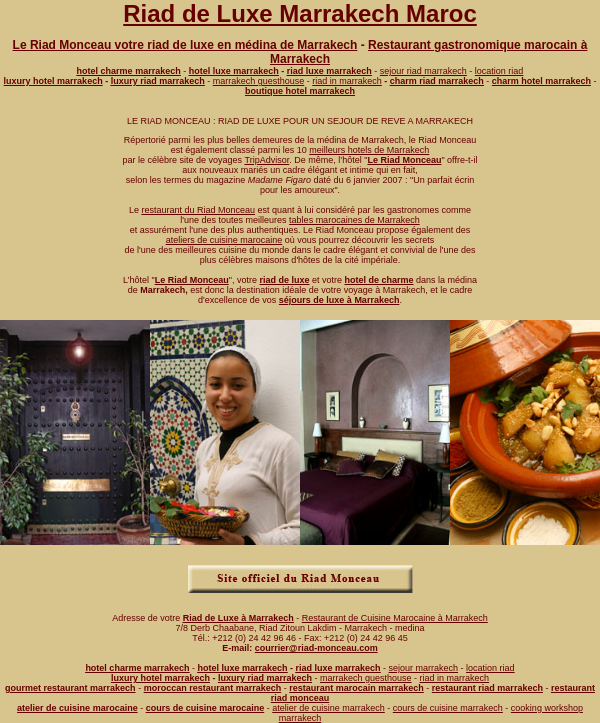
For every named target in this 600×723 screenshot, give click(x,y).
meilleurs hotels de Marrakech (369, 150)
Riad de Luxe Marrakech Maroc (299, 13)
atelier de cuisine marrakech (328, 708)
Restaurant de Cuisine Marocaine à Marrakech (395, 618)
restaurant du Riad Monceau (198, 210)
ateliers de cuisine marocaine (224, 240)
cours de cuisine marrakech (448, 708)
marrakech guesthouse (259, 81)
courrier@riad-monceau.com (316, 648)
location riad (499, 71)
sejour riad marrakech (423, 71)
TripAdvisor (266, 160)
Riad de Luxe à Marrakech (238, 618)
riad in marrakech (347, 81)
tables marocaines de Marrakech (354, 220)
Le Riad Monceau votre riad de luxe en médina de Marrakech (185, 45)
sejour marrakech (424, 668)
